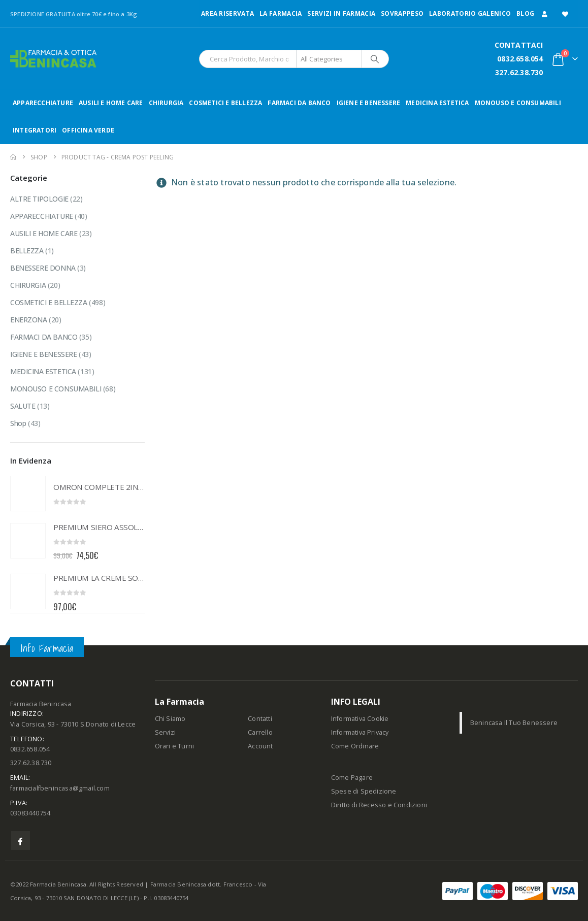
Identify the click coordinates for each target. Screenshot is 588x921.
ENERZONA (29, 320)
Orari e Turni (175, 746)
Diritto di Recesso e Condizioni (379, 805)
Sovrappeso (402, 13)
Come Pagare (352, 778)
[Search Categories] (329, 59)
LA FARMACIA (281, 13)
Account (260, 746)
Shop (18, 423)
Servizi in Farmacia (341, 13)
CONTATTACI (519, 45)
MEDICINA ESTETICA (437, 103)
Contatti (260, 719)
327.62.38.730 (519, 72)
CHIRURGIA (166, 103)
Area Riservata (227, 13)
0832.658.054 (520, 59)
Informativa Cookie (360, 719)
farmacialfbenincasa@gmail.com (60, 788)
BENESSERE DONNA (43, 268)
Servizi (165, 732)
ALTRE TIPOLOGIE (39, 199)
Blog (525, 13)
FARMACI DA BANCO (299, 103)
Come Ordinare (355, 746)
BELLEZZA (27, 251)
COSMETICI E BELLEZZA (225, 103)
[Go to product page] (28, 494)
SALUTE (23, 406)
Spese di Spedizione (364, 791)
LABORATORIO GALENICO (470, 13)
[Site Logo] (53, 59)
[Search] (375, 59)
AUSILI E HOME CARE (111, 103)
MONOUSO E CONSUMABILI (518, 103)
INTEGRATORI (35, 130)
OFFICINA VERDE (88, 130)
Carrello (260, 732)
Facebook (21, 841)
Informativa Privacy (360, 732)
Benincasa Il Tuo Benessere (514, 723)
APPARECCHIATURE (43, 103)
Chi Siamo (170, 719)
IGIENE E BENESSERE (369, 103)
